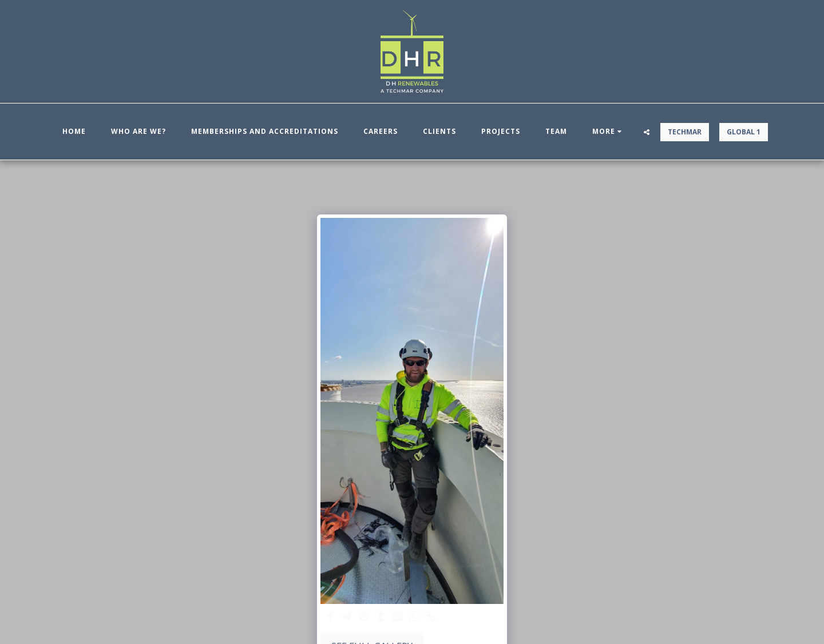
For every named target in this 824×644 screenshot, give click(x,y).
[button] (647, 132)
